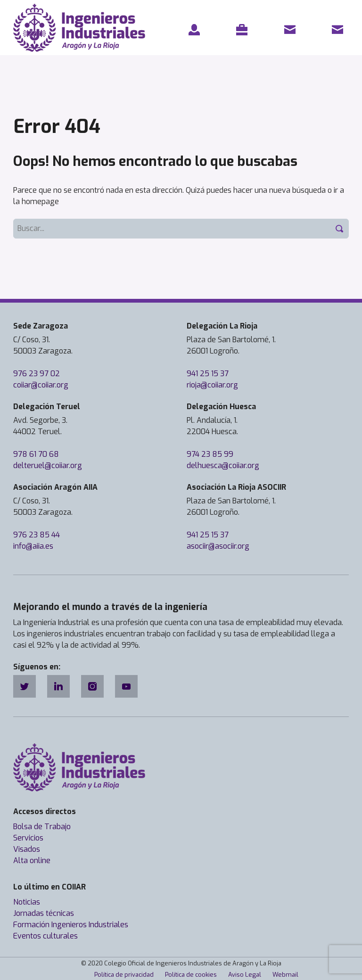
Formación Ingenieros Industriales (71, 925)
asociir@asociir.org (218, 546)
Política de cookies (191, 975)
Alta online (32, 861)
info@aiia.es (33, 546)
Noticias (27, 902)
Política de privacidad (124, 975)
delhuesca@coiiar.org (223, 465)
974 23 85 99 (210, 454)
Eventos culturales (45, 936)
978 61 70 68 (36, 454)
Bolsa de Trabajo (42, 827)
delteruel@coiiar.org (48, 465)
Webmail (285, 975)
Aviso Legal (245, 975)
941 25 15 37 (208, 374)
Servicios (28, 838)
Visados (27, 849)
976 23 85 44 (37, 535)
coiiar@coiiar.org (41, 385)
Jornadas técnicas (44, 913)
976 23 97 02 (37, 374)
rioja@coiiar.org (212, 385)
